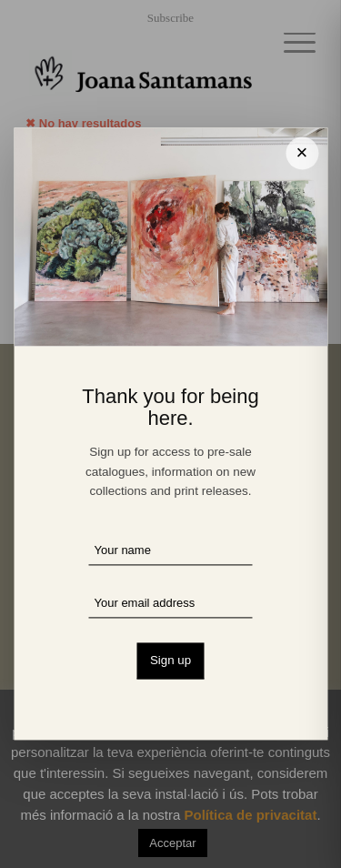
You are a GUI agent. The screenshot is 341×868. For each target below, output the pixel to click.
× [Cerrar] (302, 152)
